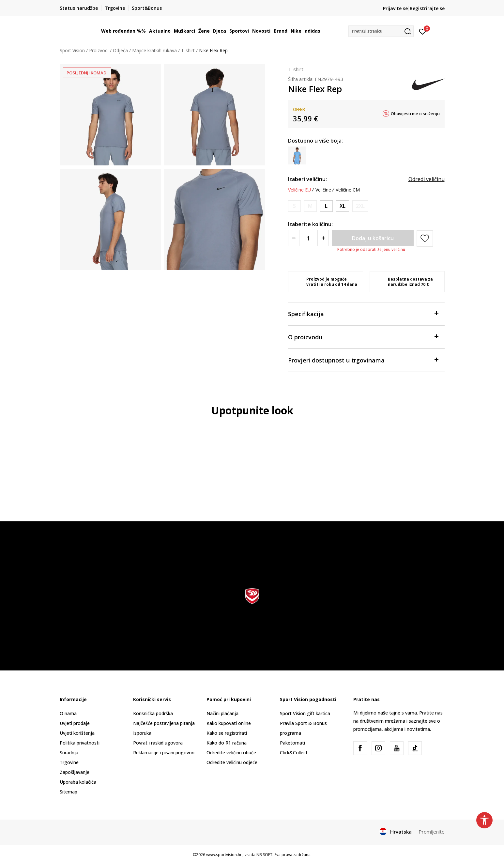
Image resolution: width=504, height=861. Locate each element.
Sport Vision (72, 50)
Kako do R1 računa (227, 743)
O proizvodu (363, 337)
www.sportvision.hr (224, 855)
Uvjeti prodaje (75, 723)
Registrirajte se (427, 8)
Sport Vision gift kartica (305, 713)
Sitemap (69, 792)
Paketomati (292, 743)
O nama (68, 713)
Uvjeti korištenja (77, 733)
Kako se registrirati (227, 733)
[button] (381, 31)
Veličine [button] (323, 190)
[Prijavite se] (423, 31)
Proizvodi (99, 50)
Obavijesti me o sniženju (415, 114)
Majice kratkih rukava (154, 50)
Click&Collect (294, 753)
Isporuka (142, 733)
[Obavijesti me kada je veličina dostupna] (294, 206)
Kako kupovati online (229, 723)
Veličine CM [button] (348, 190)
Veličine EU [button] (299, 190)
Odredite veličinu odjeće (232, 762)
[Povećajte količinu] (323, 238)
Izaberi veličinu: (307, 179)
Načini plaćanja (222, 713)
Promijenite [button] (432, 832)
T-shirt (188, 50)
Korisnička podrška (153, 713)
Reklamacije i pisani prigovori (164, 753)
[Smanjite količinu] (294, 238)
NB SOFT (264, 855)
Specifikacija (363, 313)
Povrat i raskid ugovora (158, 743)
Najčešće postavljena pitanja (164, 723)
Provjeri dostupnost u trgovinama (363, 360)
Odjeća (120, 50)
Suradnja (69, 753)
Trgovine (69, 762)
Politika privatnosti (80, 743)
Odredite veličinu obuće (231, 753)
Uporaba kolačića (78, 782)
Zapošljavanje (75, 772)
